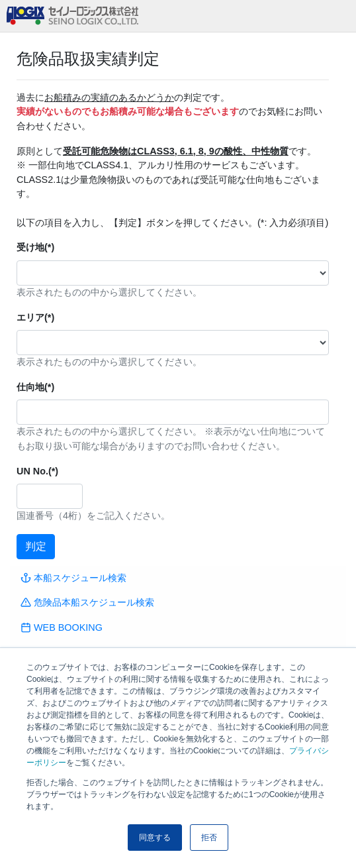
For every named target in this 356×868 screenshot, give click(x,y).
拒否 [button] (209, 838)
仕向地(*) (35, 387)
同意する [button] (155, 838)
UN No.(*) (37, 471)
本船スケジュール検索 (73, 578)
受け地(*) (35, 247)
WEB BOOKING (62, 627)
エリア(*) (35, 317)
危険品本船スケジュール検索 (87, 602)
